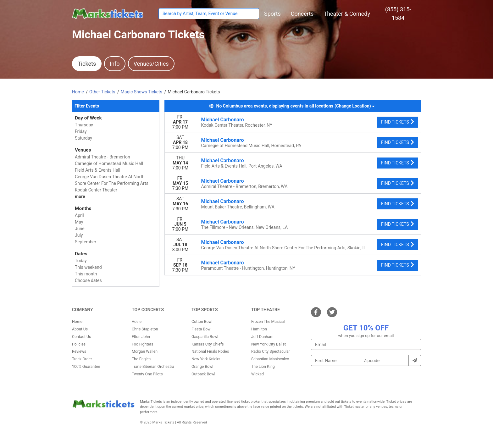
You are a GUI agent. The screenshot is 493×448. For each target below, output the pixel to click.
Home (77, 322)
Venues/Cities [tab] (151, 64)
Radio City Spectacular (271, 351)
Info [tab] (115, 64)
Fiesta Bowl (201, 329)
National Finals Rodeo (210, 351)
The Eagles (141, 359)
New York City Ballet (269, 344)
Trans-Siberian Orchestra (153, 367)
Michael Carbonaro (223, 120)
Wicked (258, 374)
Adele (137, 322)
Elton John (141, 337)
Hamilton (259, 329)
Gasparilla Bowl (205, 337)
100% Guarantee (86, 367)
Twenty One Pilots (147, 374)
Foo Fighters (142, 344)
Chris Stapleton (145, 329)
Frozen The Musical (268, 322)
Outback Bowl (203, 374)
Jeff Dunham (262, 337)
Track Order (82, 359)
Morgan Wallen (145, 351)
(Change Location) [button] (355, 106)
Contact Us (81, 337)
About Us (80, 329)
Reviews (79, 351)
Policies (79, 344)
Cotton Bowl (202, 322)
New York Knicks (206, 359)
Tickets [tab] (87, 64)
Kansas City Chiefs (208, 344)
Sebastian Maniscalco (270, 359)
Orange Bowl (202, 367)
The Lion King (263, 367)
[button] (272, 14)
